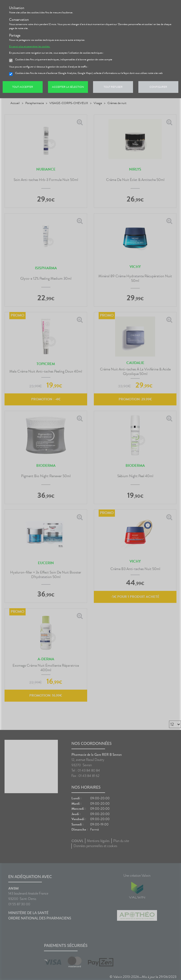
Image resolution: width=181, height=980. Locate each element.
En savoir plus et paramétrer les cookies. (30, 46)
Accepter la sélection (68, 87)
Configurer (158, 87)
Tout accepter (23, 87)
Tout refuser (113, 87)
